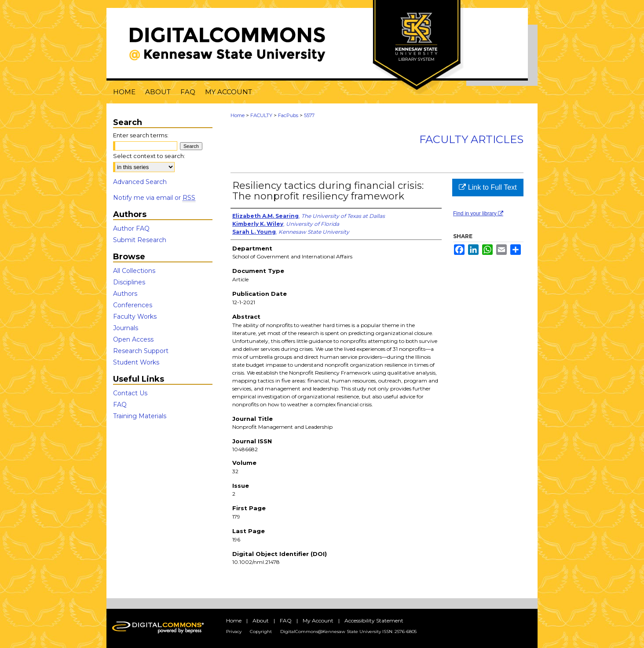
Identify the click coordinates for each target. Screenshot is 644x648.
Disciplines (129, 282)
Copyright (261, 631)
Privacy (234, 631)
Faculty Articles (471, 139)
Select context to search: (149, 156)
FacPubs (288, 115)
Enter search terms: (141, 135)
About (261, 620)
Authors (125, 294)
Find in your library (478, 214)
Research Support (141, 351)
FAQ (120, 405)
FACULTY (261, 115)
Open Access (133, 339)
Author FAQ (131, 228)
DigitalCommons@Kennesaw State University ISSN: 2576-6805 (348, 631)
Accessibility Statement (374, 620)
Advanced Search (140, 182)
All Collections (134, 271)
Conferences (133, 305)
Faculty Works (135, 317)
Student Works (136, 362)
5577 (309, 115)
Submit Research (140, 240)
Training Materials (140, 416)
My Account (318, 620)
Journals (126, 328)
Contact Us (130, 393)
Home (238, 115)
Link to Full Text (488, 187)
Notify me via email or (154, 198)
